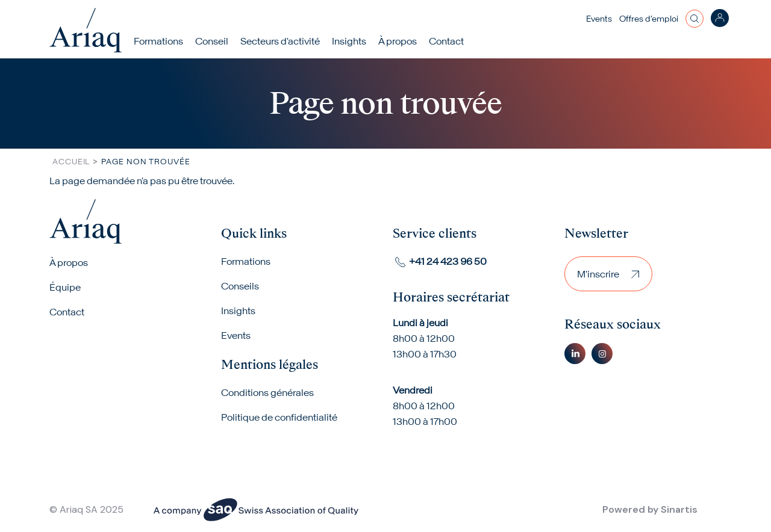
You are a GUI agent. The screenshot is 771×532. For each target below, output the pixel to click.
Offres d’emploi (649, 19)
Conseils (240, 286)
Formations (158, 41)
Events (599, 19)
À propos (69, 262)
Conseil (212, 41)
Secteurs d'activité (280, 41)
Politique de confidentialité (279, 417)
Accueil (71, 162)
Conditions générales (267, 392)
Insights (349, 41)
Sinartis (679, 509)
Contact (446, 41)
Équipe (65, 287)
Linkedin (575, 354)
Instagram (602, 354)
